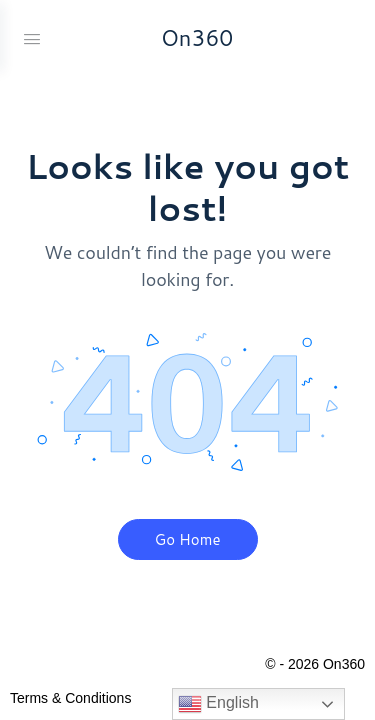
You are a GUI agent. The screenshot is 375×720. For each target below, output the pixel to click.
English (218, 704)
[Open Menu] (32, 37)
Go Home (188, 539)
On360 (197, 37)
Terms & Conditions (70, 698)
